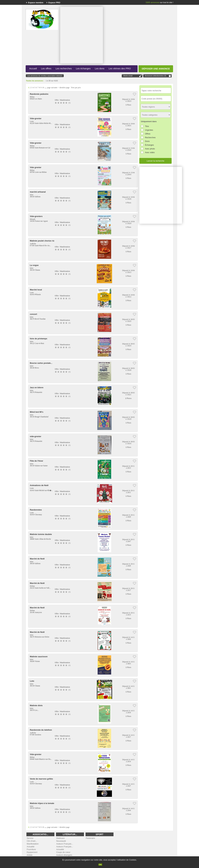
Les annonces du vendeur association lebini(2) (45, 76)
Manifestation (33, 844)
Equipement (32, 852)
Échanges (149, 145)
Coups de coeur (63, 852)
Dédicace (60, 838)
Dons (147, 141)
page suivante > (53, 88)
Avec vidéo (150, 152)
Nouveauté (61, 841)
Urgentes (149, 130)
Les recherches (64, 68)
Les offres (46, 68)
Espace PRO (54, 3)
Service (30, 838)
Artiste (30, 855)
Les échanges (83, 68)
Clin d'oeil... (32, 841)
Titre (147, 126)
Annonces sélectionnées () (155, 76)
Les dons (100, 68)
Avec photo (150, 149)
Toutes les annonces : (35, 81)
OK (100, 865)
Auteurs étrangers (64, 855)
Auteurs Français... (65, 844)
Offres (148, 134)
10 (43, 88)
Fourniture (31, 849)
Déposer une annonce (156, 69)
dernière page (64, 88)
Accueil (33, 68)
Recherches (150, 137)
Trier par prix (76, 88)
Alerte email (128, 76)
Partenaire (90, 838)
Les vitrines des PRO (120, 68)
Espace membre (36, 3)
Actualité (31, 847)
